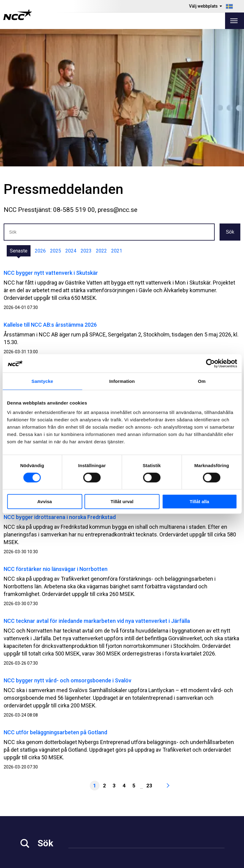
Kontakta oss (94, 832)
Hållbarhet (31, 824)
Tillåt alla (199, 501)
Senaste (19, 113)
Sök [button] (230, 94)
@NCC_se (209, 816)
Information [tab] (122, 381)
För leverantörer (38, 832)
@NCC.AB (209, 801)
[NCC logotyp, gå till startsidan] (18, 15)
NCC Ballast (147, 824)
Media (26, 802)
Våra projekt (93, 817)
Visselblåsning (150, 802)
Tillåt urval (122, 501)
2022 (101, 113)
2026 (40, 113)
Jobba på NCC (36, 817)
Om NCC (89, 824)
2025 (56, 113)
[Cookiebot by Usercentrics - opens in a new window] (210, 363)
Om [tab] (202, 381)
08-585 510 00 (37, 774)
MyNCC (142, 817)
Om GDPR (144, 809)
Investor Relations (40, 809)
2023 (86, 113)
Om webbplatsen (206, 861)
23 (149, 648)
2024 (71, 113)
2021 (117, 113)
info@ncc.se (35, 782)
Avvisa (45, 501)
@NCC (205, 809)
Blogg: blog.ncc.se (155, 832)
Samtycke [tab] (42, 381)
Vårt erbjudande (97, 802)
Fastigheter (92, 809)
